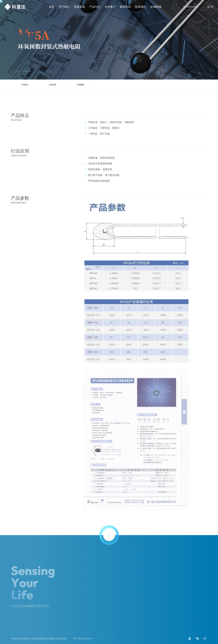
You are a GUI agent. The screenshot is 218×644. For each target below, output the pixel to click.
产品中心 (95, 7)
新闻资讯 (125, 7)
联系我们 (140, 7)
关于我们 (64, 7)
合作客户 (110, 7)
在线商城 (156, 7)
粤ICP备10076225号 (83, 639)
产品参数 (80, 85)
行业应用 (53, 85)
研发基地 (79, 7)
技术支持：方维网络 (108, 639)
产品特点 (25, 85)
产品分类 (27, 71)
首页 (52, 7)
